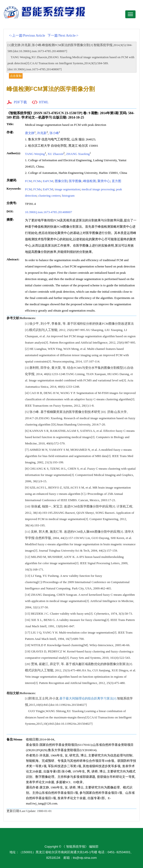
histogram (68, 196)
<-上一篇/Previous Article (27, 36)
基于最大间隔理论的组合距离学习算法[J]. (88, 698)
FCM (28, 181)
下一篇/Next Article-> (63, 36)
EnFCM (48, 181)
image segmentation (67, 189)
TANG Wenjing (35, 154)
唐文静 (30, 133)
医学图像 (75, 181)
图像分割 (61, 181)
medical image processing (98, 189)
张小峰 (54, 133)
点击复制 (16, 76)
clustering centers (49, 196)
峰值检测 (89, 181)
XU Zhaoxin (55, 154)
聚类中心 (104, 181)
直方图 (116, 181)
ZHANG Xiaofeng (78, 154)
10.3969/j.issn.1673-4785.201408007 (48, 212)
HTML (44, 102)
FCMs (37, 181)
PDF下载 (20, 102)
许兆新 (42, 133)
